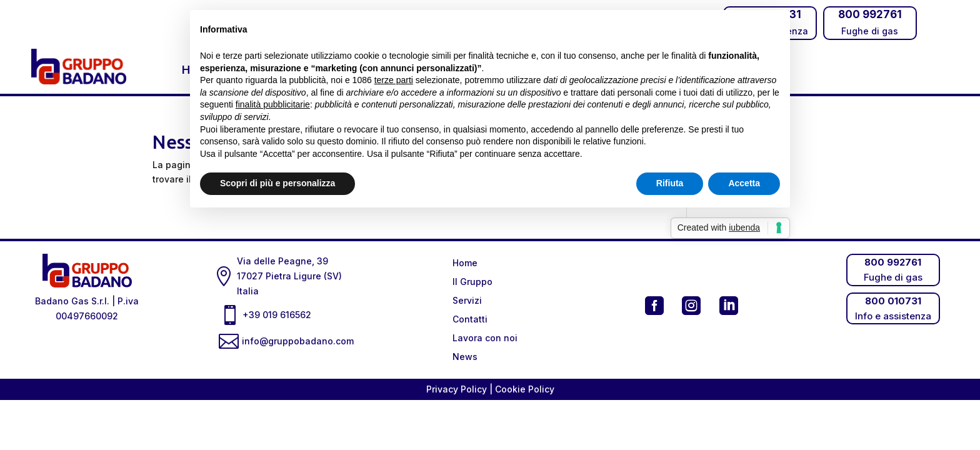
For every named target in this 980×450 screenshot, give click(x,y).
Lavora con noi (485, 338)
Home (465, 263)
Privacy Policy (458, 389)
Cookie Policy (525, 389)
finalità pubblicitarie (273, 104)
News (465, 357)
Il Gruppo (472, 282)
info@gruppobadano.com (300, 341)
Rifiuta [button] (670, 183)
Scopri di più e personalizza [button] (277, 183)
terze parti (394, 80)
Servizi (467, 301)
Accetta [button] (744, 183)
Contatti (470, 320)
